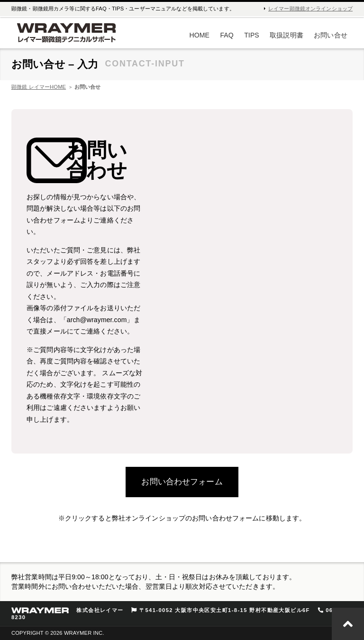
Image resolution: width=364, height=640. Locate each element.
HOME (200, 35)
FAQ (227, 35)
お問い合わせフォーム (182, 482)
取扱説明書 (287, 35)
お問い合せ (331, 35)
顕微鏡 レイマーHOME (39, 87)
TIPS (252, 35)
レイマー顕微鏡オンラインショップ (310, 9)
